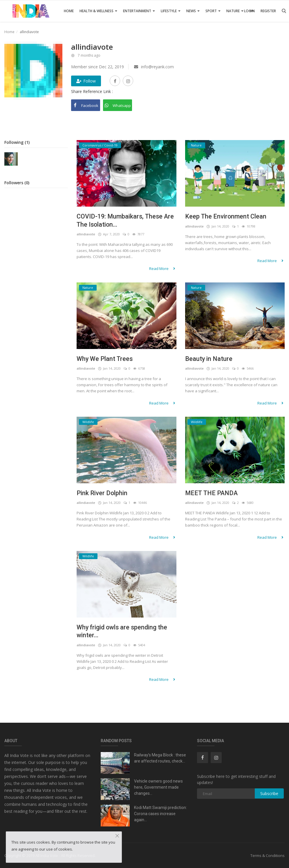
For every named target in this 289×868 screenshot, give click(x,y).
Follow (86, 81)
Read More (163, 269)
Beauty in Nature (209, 359)
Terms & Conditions (268, 856)
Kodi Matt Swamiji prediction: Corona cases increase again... (160, 814)
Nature (235, 11)
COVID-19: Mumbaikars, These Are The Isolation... (126, 220)
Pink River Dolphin (102, 493)
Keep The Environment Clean (226, 216)
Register (268, 11)
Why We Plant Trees (105, 359)
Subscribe (269, 793)
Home (69, 11)
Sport (213, 11)
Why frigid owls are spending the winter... (123, 631)
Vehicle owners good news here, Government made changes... (158, 787)
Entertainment (139, 11)
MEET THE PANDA (212, 493)
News (193, 11)
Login (249, 11)
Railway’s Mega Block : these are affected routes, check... (160, 758)
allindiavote (86, 234)
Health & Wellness (98, 11)
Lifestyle (171, 11)
